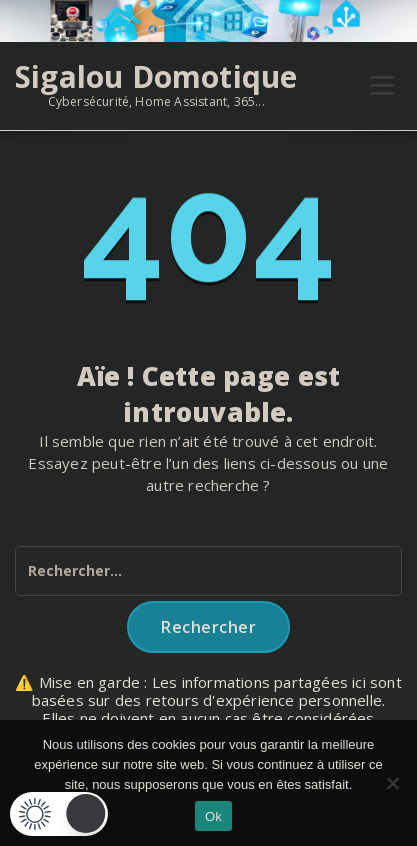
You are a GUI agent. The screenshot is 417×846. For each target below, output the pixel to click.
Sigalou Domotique (156, 77)
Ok (213, 816)
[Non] (392, 783)
